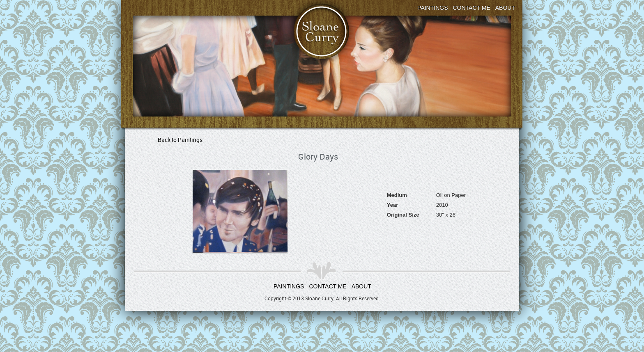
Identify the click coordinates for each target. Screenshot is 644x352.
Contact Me (472, 8)
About (505, 8)
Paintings (432, 8)
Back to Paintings (180, 140)
